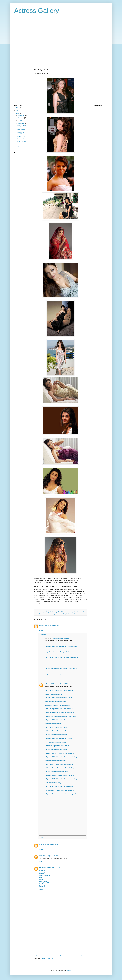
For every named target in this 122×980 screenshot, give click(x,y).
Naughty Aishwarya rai (69, 614)
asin (19, 147)
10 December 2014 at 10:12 (59, 684)
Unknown (48, 684)
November (21, 118)
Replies (43, 635)
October (20, 121)
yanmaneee (43, 867)
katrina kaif (21, 139)
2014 (18, 108)
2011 (18, 113)
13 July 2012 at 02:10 (52, 856)
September (21, 123)
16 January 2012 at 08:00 (50, 844)
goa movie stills (22, 136)
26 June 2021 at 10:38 (54, 867)
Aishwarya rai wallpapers (45, 614)
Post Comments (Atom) (49, 958)
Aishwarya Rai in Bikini (58, 612)
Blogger (69, 970)
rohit (41, 844)
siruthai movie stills (22, 133)
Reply (41, 631)
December (21, 115)
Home (61, 955)
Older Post (83, 955)
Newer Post (38, 955)
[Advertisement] (54, 26)
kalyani (43, 610)
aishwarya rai (21, 144)
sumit (41, 625)
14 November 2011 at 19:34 (52, 625)
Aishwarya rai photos (70, 612)
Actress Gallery (37, 11)
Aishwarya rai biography (45, 612)
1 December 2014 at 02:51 (61, 638)
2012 (18, 111)
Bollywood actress (57, 614)
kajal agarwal (21, 129)
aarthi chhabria (22, 141)
